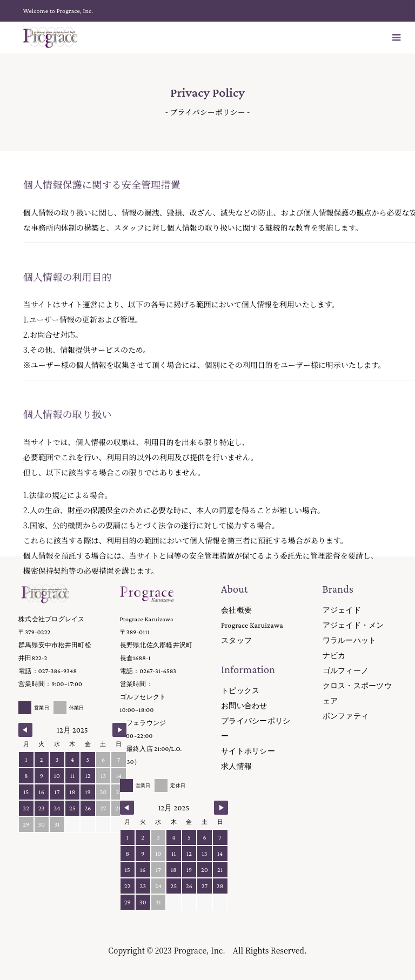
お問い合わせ (244, 706)
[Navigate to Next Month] (119, 730)
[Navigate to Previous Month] (25, 730)
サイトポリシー (248, 751)
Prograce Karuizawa (252, 625)
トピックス (240, 690)
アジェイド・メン (353, 625)
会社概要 (236, 610)
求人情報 (236, 766)
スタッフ (236, 640)
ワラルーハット (350, 640)
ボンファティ (346, 716)
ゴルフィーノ (346, 670)
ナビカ (334, 655)
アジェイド (342, 610)
